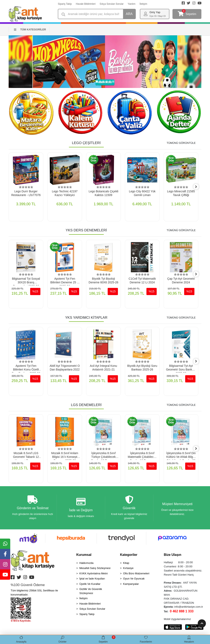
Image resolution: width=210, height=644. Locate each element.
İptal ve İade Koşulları (92, 580)
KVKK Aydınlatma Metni (94, 574)
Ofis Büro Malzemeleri (136, 574)
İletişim (143, 4)
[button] (13, 62)
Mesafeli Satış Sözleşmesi (95, 569)
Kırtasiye (128, 569)
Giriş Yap (155, 12)
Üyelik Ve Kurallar (90, 585)
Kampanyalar (131, 585)
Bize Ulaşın (173, 556)
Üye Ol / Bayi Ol (157, 16)
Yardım (132, 4)
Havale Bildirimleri (86, 4)
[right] (198, 187)
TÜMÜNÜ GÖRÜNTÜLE (181, 143)
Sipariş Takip (65, 4)
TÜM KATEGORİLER (30, 29)
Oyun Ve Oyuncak (134, 580)
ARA (129, 14)
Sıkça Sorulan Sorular (112, 4)
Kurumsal (84, 556)
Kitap (126, 564)
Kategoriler (129, 556)
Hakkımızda (86, 564)
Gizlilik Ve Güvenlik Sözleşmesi (91, 592)
